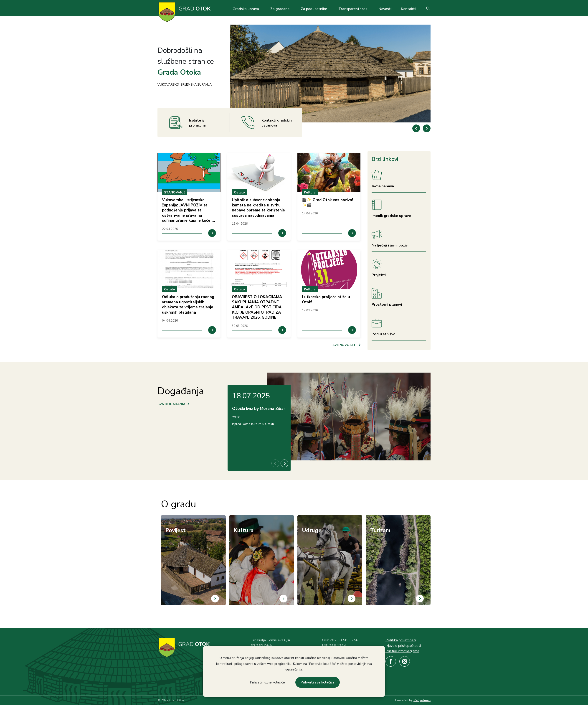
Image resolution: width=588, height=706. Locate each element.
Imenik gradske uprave (391, 216)
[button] (427, 128)
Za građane (280, 9)
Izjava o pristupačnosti (403, 646)
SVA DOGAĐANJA (171, 404)
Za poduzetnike (314, 9)
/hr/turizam (374, 518)
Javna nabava (383, 186)
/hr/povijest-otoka (175, 518)
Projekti (379, 275)
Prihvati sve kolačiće (318, 682)
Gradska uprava (246, 9)
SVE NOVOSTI (344, 345)
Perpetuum (422, 700)
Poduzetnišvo (384, 334)
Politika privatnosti (401, 640)
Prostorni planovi (387, 305)
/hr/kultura (237, 518)
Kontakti (408, 9)
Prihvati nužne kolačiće (267, 682)
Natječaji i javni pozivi (390, 245)
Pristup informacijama (402, 651)
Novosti (385, 9)
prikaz (189, 197)
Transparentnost (353, 9)
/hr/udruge (305, 518)
